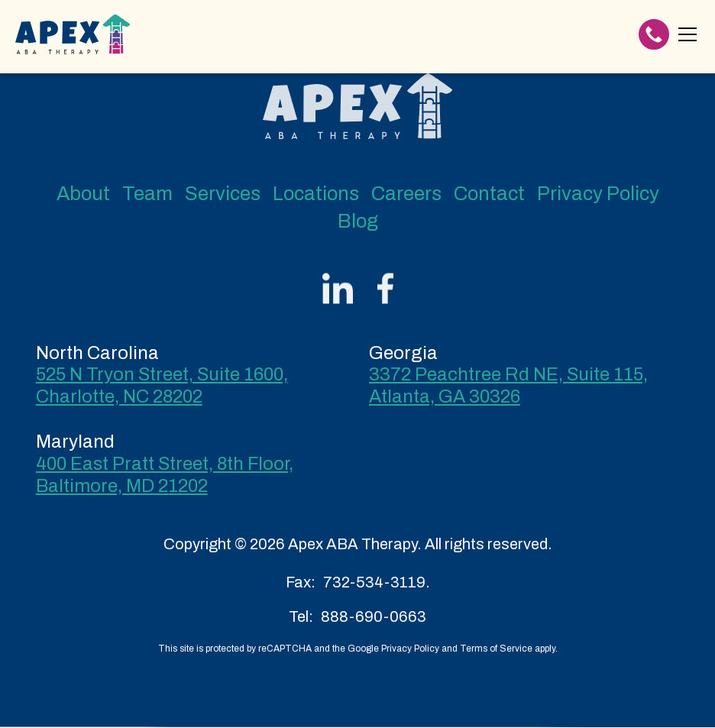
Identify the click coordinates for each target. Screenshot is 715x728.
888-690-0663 (374, 616)
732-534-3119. (377, 582)
